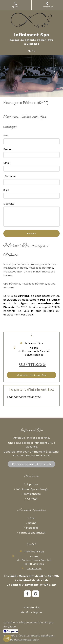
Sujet (6, 190)
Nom (6, 136)
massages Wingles (15, 268)
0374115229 (32, 364)
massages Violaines (44, 264)
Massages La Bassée (16, 264)
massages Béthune (41, 268)
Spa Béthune (12, 284)
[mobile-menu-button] (32, 51)
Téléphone (10, 177)
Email (7, 163)
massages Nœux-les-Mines (22, 272)
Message (9, 204)
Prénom (8, 149)
